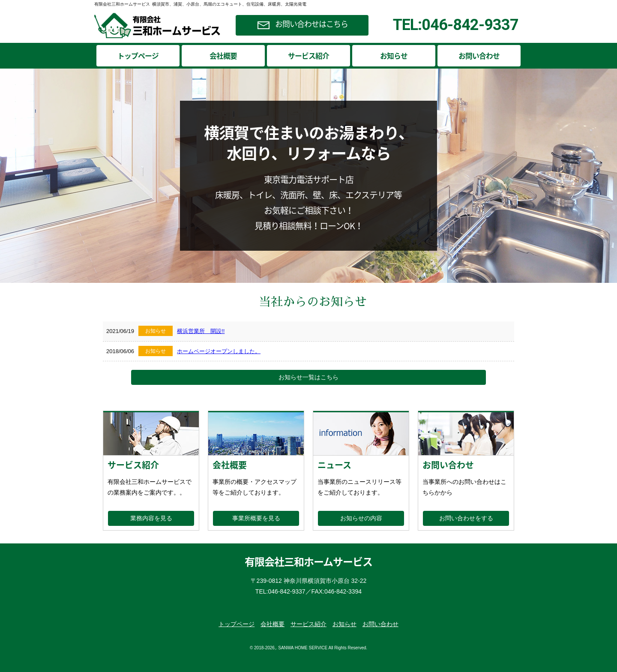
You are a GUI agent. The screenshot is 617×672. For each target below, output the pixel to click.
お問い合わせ (479, 56)
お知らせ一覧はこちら (308, 377)
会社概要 (223, 56)
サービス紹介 (308, 56)
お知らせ (394, 56)
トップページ (138, 56)
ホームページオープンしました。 (219, 351)
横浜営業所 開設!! (201, 331)
